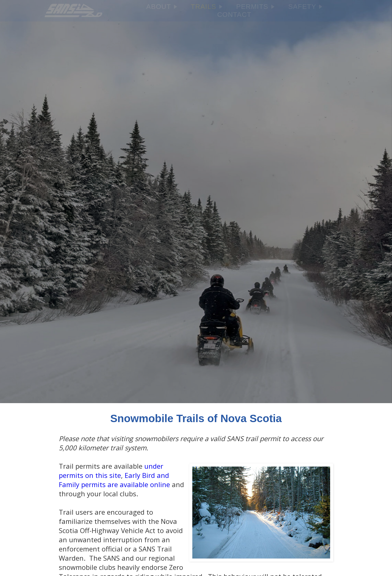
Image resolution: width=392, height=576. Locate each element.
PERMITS (255, 7)
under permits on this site (111, 471)
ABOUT (162, 7)
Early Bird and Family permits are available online (114, 480)
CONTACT (234, 15)
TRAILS (207, 7)
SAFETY (305, 7)
